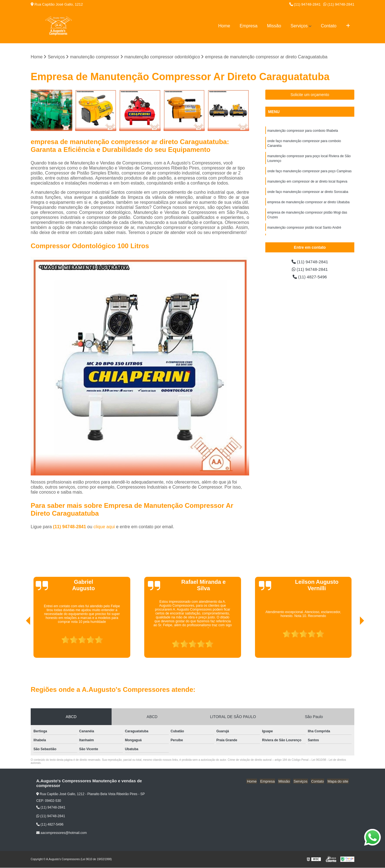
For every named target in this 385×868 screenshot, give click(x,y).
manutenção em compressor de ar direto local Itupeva (307, 183)
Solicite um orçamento (310, 95)
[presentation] (20, 642)
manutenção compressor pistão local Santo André (304, 231)
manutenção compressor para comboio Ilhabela (303, 131)
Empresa (249, 26)
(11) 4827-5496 (310, 278)
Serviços (299, 26)
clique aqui (104, 527)
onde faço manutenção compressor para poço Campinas (309, 173)
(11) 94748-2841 (305, 4)
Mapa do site (338, 781)
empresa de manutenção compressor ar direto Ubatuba (308, 205)
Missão (274, 26)
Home (224, 26)
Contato (329, 26)
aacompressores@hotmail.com (62, 833)
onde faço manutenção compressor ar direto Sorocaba (308, 194)
